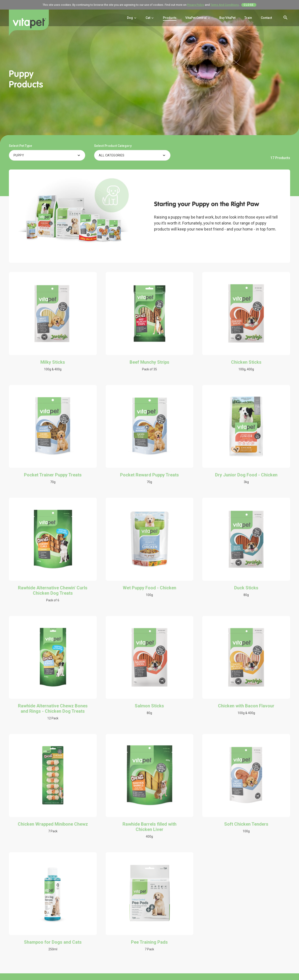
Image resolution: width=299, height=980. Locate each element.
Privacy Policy (196, 5)
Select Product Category (113, 146)
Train (248, 18)
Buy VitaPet (227, 18)
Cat (150, 18)
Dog (132, 18)
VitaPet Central (198, 18)
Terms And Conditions (225, 5)
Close (249, 5)
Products (170, 18)
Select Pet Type (20, 146)
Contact (266, 18)
